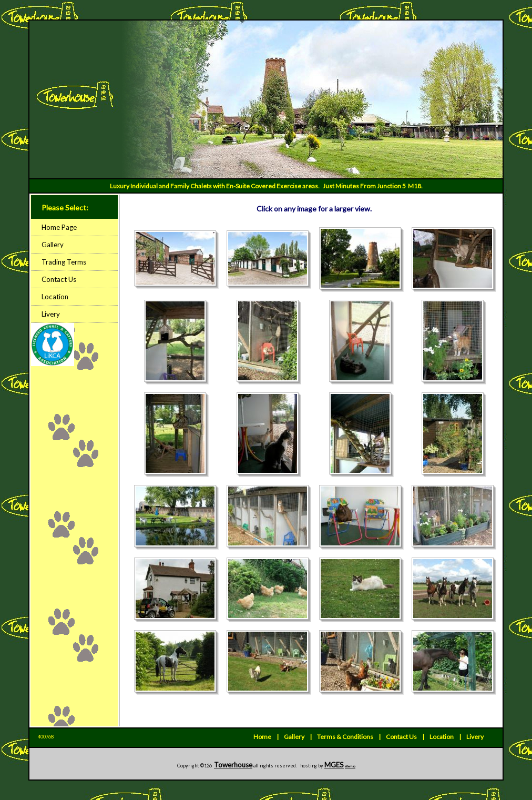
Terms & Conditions (345, 737)
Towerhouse (233, 765)
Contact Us (59, 279)
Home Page (59, 227)
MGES (334, 765)
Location (55, 297)
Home (262, 737)
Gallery (53, 245)
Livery (51, 314)
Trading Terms (64, 262)
